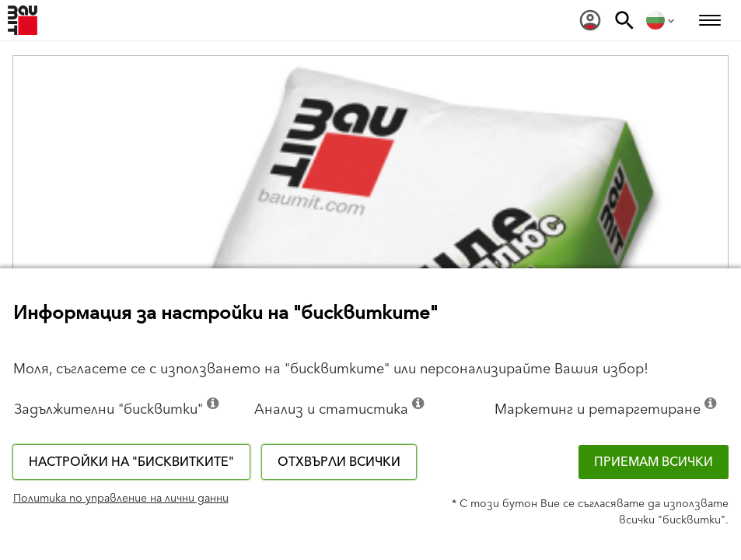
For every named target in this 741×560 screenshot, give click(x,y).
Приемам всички (654, 462)
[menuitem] (590, 20)
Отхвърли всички (339, 462)
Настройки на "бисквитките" (131, 462)
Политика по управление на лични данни (121, 499)
